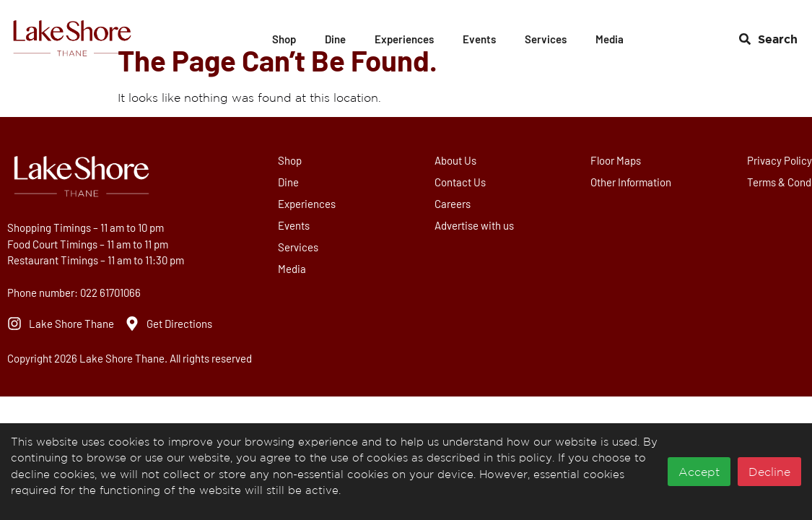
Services (546, 39)
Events (479, 39)
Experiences (404, 39)
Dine (335, 39)
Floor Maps (618, 160)
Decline (769, 472)
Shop (284, 39)
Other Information (633, 182)
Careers (454, 204)
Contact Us (462, 182)
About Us (457, 160)
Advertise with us (476, 225)
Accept (699, 472)
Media (610, 39)
